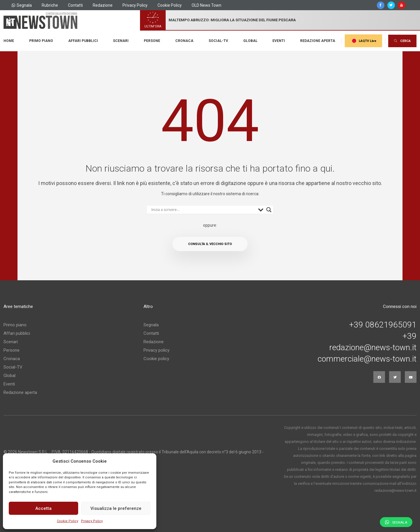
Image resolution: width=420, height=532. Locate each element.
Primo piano (41, 41)
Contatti (75, 5)
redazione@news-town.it (373, 348)
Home (9, 41)
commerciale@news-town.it (367, 359)
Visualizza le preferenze (116, 508)
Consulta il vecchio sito (210, 244)
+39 (409, 336)
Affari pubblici (83, 41)
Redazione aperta (318, 41)
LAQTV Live (363, 41)
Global (250, 41)
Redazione (103, 5)
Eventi (279, 41)
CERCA (402, 41)
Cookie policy (156, 359)
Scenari (121, 41)
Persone (152, 41)
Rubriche (50, 5)
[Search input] (203, 210)
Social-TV (218, 41)
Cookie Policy (68, 521)
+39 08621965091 (383, 325)
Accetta (43, 508)
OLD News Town (206, 5)
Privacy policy (156, 350)
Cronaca (184, 41)
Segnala (22, 5)
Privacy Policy (92, 521)
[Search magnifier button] (269, 210)
